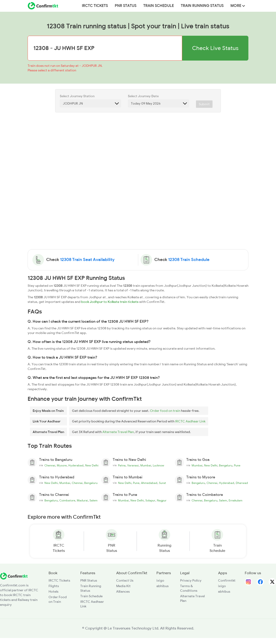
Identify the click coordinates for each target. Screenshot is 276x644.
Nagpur (162, 501)
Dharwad (242, 483)
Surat (162, 483)
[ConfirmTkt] (14, 576)
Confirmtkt (227, 580)
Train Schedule (159, 6)
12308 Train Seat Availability (87, 260)
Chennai (50, 465)
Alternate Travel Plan (118, 432)
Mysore (62, 465)
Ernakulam (236, 501)
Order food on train (165, 411)
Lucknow (158, 465)
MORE (238, 6)
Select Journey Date (143, 96)
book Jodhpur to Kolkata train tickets (110, 302)
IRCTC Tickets (95, 6)
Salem (93, 501)
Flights (54, 586)
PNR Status (126, 6)
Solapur (150, 501)
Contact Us (125, 580)
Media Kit (123, 586)
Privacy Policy (191, 580)
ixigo (160, 580)
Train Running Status (202, 6)
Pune (237, 465)
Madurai (82, 501)
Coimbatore (67, 501)
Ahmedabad (149, 483)
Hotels (53, 591)
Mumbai (146, 465)
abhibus (162, 586)
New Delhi (92, 465)
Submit (204, 104)
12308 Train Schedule (189, 260)
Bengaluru (226, 465)
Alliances (123, 591)
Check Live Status (215, 48)
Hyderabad (76, 465)
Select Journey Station (77, 96)
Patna (122, 465)
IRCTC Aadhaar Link (190, 421)
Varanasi (133, 465)
